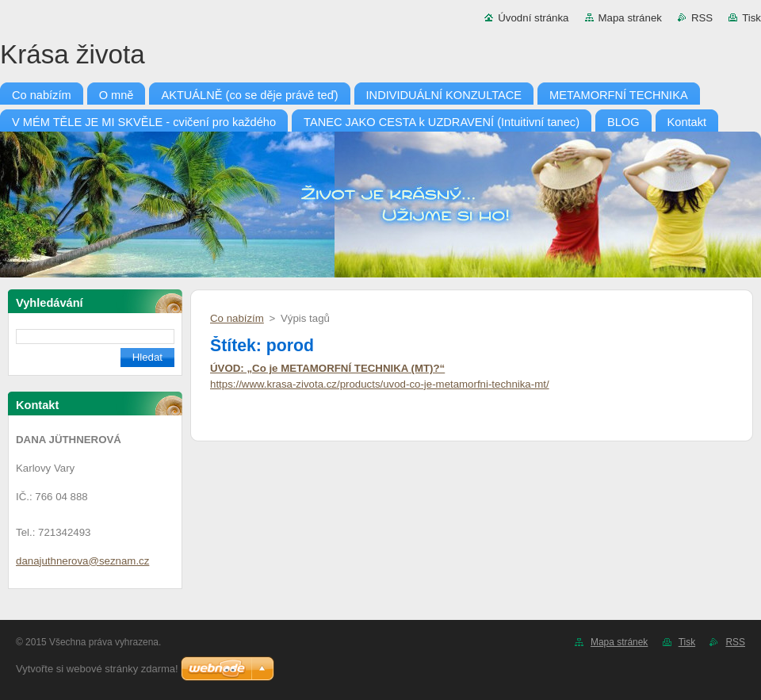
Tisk (751, 18)
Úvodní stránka (533, 18)
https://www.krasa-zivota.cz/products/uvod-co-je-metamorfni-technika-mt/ (380, 384)
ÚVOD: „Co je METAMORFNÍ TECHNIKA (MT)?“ (327, 368)
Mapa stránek (630, 18)
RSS (702, 18)
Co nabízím (237, 318)
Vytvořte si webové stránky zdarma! (97, 669)
